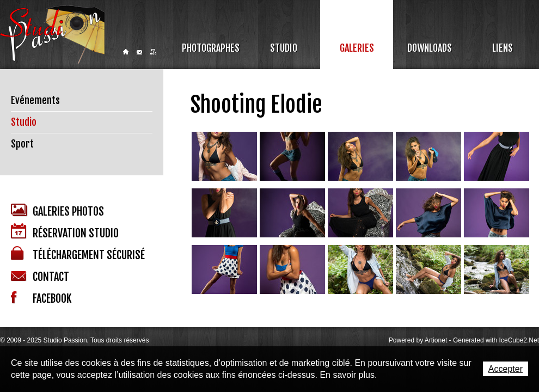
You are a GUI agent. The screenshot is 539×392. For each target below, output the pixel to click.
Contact (139, 52)
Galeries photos (57, 211)
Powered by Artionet (418, 340)
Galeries (357, 48)
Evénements (35, 100)
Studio (284, 48)
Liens (503, 48)
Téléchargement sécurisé (78, 254)
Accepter (506, 369)
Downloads (430, 48)
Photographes (211, 48)
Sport (22, 144)
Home (126, 52)
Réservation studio (65, 232)
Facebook (41, 298)
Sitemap (153, 52)
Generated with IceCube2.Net (496, 340)
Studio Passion (52, 35)
